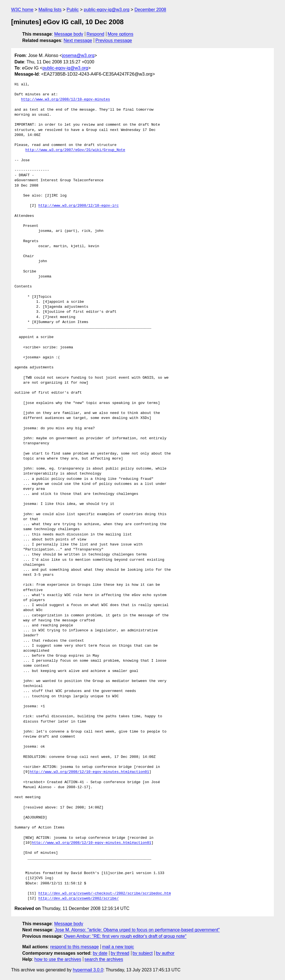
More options (121, 34)
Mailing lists (50, 10)
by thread (120, 953)
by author (165, 953)
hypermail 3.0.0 (88, 970)
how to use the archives (58, 959)
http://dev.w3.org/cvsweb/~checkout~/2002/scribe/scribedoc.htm (105, 894)
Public (73, 10)
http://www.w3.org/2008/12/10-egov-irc (79, 206)
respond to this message (74, 947)
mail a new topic (118, 947)
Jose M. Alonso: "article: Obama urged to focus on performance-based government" (137, 930)
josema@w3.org (78, 55)
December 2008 (150, 10)
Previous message (114, 40)
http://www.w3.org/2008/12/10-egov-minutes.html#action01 (89, 772)
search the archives (104, 959)
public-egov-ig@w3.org (107, 10)
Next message (78, 40)
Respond (95, 34)
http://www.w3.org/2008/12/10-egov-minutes (65, 100)
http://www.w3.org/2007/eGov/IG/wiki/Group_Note (75, 150)
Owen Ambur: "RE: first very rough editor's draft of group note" (125, 936)
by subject (142, 953)
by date (100, 953)
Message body (69, 34)
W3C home (22, 10)
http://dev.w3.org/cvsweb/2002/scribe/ (79, 899)
